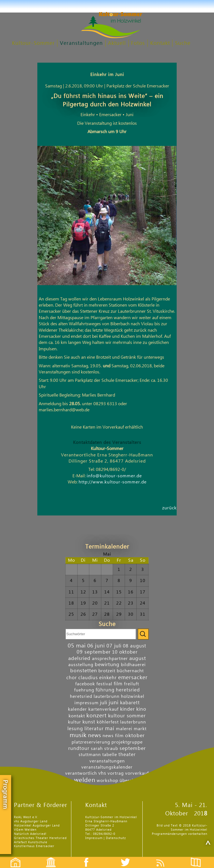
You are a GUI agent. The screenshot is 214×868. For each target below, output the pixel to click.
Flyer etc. (199, 858)
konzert (97, 716)
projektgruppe (127, 742)
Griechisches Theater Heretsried (40, 838)
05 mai (77, 646)
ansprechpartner (110, 659)
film (118, 684)
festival (104, 684)
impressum (87, 703)
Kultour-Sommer (33, 43)
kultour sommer (127, 716)
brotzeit (107, 671)
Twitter (129, 858)
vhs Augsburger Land (31, 821)
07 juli (114, 646)
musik (78, 735)
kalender (77, 709)
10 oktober (125, 652)
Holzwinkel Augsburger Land (37, 826)
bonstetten (84, 671)
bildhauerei (133, 665)
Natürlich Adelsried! (30, 834)
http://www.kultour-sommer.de (113, 482)
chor (72, 678)
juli (104, 703)
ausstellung (81, 665)
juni (114, 703)
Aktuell (117, 43)
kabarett (130, 703)
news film (113, 736)
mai (110, 728)
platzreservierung (91, 742)
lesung (75, 729)
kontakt (77, 716)
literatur (94, 729)
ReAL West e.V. (26, 817)
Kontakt (160, 43)
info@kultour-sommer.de (114, 476)
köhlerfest (108, 722)
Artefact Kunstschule (31, 842)
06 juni (96, 646)
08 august (135, 646)
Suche (183, 43)
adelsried (79, 658)
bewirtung (107, 665)
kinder (127, 709)
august (138, 658)
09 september (94, 652)
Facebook (83, 858)
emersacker (133, 677)
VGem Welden (25, 830)
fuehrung (84, 690)
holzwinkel (133, 696)
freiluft (132, 684)
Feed (165, 858)
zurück (169, 508)
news (95, 735)
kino (141, 709)
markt (140, 729)
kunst (89, 722)
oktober (135, 736)
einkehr (108, 678)
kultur (75, 722)
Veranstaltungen (81, 43)
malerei (124, 729)
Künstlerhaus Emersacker (34, 846)
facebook (85, 684)
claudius (88, 678)
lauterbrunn (133, 722)
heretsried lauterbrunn (95, 696)
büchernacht (130, 671)
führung (105, 690)
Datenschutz (116, 838)
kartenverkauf (104, 709)
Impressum (94, 838)
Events (47, 858)
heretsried (128, 690)
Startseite (13, 858)
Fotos (138, 43)
